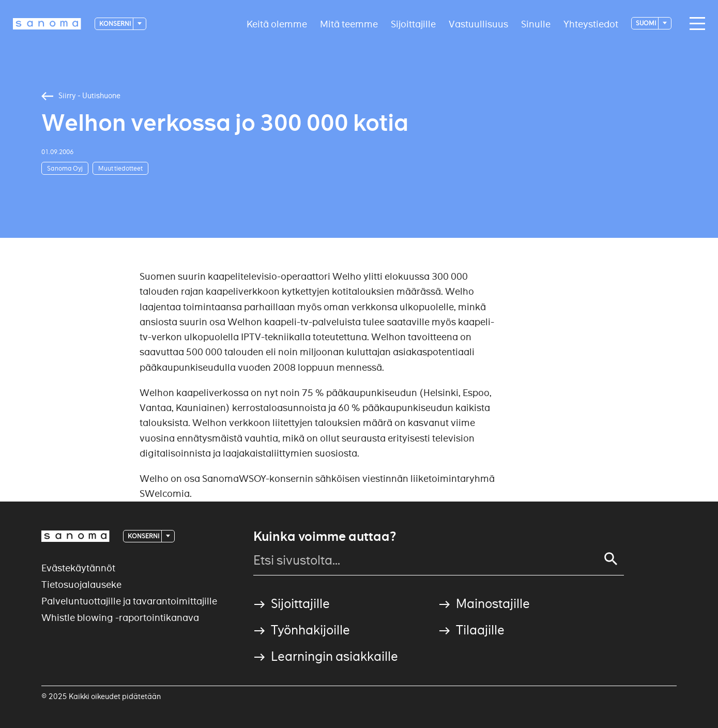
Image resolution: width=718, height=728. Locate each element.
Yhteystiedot (591, 24)
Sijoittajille (413, 24)
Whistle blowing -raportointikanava (120, 618)
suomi (646, 23)
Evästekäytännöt (78, 568)
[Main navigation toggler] (695, 24)
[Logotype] (47, 24)
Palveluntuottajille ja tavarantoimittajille (129, 601)
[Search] (611, 559)
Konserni (116, 24)
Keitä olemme (277, 24)
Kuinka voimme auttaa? (325, 537)
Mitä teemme (349, 24)
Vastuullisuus (478, 24)
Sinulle (536, 24)
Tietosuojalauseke (81, 585)
